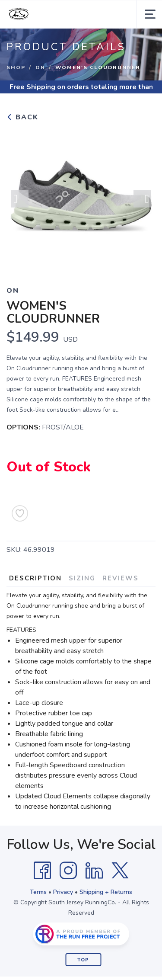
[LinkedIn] (94, 871)
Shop (16, 67)
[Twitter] (120, 871)
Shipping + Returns (106, 892)
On (40, 67)
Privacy (63, 892)
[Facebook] (42, 871)
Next (142, 201)
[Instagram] (68, 871)
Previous (20, 201)
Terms (38, 892)
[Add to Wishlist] (20, 513)
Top (83, 960)
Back (22, 117)
